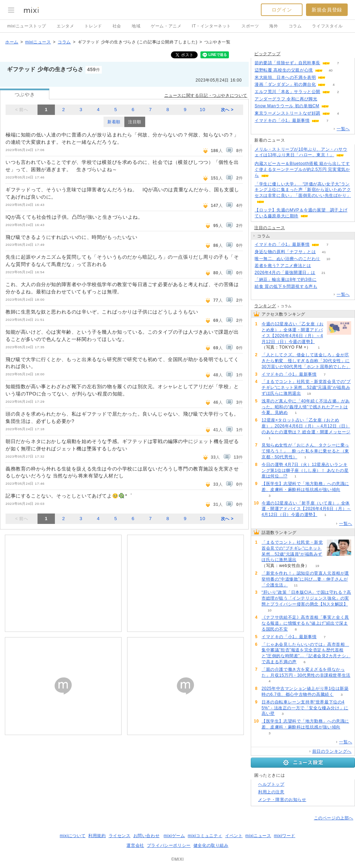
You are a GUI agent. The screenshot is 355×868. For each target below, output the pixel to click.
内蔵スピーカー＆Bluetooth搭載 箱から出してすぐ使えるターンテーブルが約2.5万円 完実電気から (302, 169)
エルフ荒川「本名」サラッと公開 (287, 92)
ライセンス (120, 836)
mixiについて (73, 836)
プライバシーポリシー (169, 845)
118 (325, 280)
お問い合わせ (147, 836)
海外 (274, 26)
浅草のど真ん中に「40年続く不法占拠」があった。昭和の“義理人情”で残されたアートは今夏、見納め (306, 407)
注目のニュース (270, 228)
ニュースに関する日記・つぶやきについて (206, 95)
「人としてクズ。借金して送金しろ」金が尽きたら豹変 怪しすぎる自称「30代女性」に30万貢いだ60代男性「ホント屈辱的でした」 (306, 361)
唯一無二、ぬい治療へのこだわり (287, 259)
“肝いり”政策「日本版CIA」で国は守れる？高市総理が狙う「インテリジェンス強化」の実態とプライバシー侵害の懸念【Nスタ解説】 (306, 598)
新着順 (114, 122)
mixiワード (284, 836)
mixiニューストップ (27, 26)
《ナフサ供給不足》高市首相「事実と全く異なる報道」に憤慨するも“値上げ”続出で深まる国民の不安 (305, 623)
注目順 (135, 122)
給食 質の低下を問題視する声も (286, 286)
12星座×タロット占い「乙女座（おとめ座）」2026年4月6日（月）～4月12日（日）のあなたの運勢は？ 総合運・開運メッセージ (306, 426)
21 (323, 273)
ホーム (12, 42)
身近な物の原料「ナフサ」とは (285, 252)
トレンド (93, 26)
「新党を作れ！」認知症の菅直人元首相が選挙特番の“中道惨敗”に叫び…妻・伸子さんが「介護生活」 (305, 579)
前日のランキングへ (332, 751)
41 (324, 252)
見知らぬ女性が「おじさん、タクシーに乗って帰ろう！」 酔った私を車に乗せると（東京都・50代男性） (305, 451)
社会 (117, 26)
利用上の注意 (271, 792)
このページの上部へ (334, 818)
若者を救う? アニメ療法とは (283, 266)
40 (331, 70)
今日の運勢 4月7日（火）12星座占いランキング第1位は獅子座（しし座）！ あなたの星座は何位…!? (305, 470)
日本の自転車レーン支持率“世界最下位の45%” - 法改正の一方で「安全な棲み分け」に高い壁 (305, 708)
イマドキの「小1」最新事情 (282, 120)
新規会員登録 (327, 10)
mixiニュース (38, 42)
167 (319, 266)
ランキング (265, 306)
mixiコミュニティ (205, 836)
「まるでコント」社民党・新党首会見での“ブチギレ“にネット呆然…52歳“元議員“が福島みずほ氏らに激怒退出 (306, 387)
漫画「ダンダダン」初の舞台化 (285, 84)
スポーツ (250, 26)
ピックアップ (267, 54)
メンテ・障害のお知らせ (282, 800)
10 (203, 110)
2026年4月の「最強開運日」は (285, 273)
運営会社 (135, 845)
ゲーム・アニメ (166, 26)
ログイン (282, 10)
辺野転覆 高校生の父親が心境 (284, 70)
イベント (234, 836)
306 (325, 287)
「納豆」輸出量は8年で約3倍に (286, 279)
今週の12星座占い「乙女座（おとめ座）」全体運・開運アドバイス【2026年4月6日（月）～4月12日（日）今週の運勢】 (292, 333)
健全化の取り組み (211, 845)
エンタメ (65, 26)
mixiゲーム (174, 836)
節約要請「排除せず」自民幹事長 (287, 63)
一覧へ (343, 129)
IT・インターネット (211, 26)
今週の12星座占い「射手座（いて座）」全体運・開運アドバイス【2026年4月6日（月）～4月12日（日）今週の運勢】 (306, 509)
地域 (136, 26)
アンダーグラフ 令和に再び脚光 (286, 99)
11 (296, 585)
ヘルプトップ (271, 784)
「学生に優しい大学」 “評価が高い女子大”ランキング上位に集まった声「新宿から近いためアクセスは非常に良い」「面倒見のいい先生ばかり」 (303, 190)
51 (334, 78)
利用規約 (97, 836)
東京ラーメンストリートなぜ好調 (287, 113)
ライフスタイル (327, 26)
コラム (295, 26)
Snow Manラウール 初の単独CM (287, 106)
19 (309, 394)
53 (325, 99)
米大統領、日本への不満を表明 (285, 77)
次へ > (227, 110)
